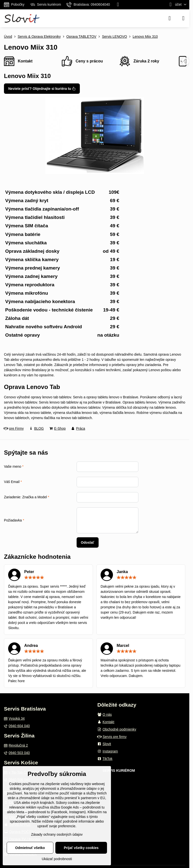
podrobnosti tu (94, 807)
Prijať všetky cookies (81, 848)
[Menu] (183, 18)
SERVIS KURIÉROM (119, 771)
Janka (122, 572)
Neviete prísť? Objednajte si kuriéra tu (42, 89)
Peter (29, 572)
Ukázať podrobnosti (57, 859)
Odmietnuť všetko (30, 848)
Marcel (123, 646)
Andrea (31, 646)
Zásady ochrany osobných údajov (57, 834)
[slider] (34, 578)
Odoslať (87, 542)
